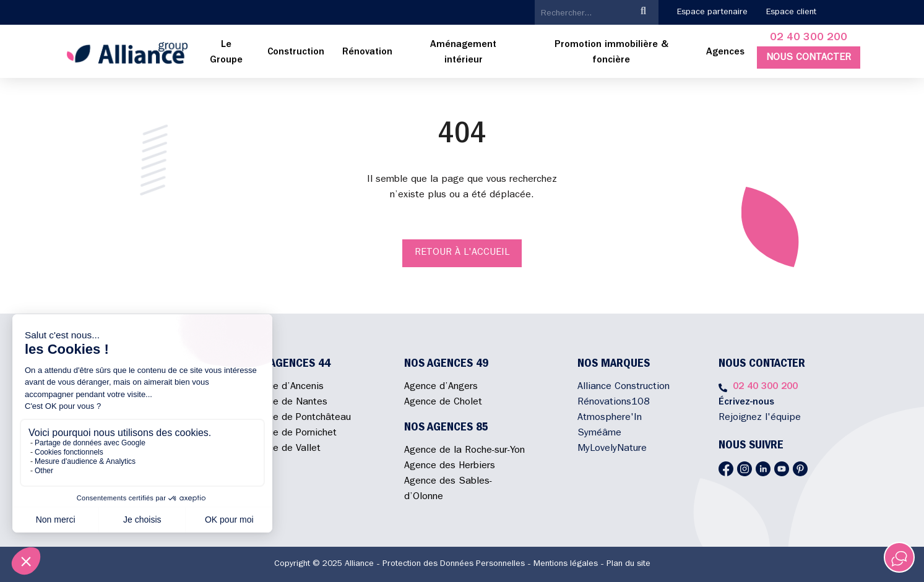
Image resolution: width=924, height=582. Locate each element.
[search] (581, 14)
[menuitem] (227, 53)
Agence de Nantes (287, 403)
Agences (725, 53)
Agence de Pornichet (291, 434)
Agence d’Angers (441, 387)
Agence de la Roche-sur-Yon (464, 451)
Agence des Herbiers (450, 466)
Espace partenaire (712, 12)
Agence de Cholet (443, 403)
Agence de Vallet (283, 449)
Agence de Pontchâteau (299, 418)
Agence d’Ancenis (285, 387)
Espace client (791, 12)
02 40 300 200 (809, 38)
